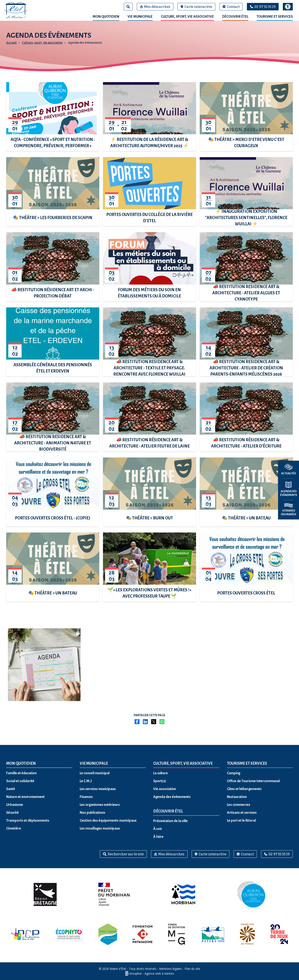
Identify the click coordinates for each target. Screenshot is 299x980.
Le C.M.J (86, 781)
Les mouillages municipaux (100, 828)
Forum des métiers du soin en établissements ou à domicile (149, 293)
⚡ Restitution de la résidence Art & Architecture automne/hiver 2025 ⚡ (149, 143)
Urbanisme (15, 805)
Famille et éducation (21, 773)
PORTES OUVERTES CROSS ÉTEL (246, 593)
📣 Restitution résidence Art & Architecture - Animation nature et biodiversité (53, 443)
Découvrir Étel (235, 17)
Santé (11, 789)
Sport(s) (160, 781)
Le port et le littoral (241, 821)
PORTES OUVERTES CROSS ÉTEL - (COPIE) (53, 518)
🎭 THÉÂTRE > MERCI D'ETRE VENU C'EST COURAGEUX (246, 143)
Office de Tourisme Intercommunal (253, 781)
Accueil (11, 43)
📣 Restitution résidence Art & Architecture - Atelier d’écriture (246, 443)
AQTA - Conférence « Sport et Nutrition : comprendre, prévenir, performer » (53, 143)
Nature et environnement (25, 797)
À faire (158, 837)
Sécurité (12, 813)
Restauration (237, 797)
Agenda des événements (172, 797)
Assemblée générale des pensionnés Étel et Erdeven (53, 368)
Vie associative (165, 789)
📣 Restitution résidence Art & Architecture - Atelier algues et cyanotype (246, 293)
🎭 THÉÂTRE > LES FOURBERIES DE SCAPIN (53, 218)
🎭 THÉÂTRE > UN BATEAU (246, 518)
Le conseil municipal (95, 773)
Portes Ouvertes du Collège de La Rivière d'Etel (149, 218)
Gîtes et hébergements (244, 789)
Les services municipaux (98, 789)
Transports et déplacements (28, 821)
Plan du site (192, 969)
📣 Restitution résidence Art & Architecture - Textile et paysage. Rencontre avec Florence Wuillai (149, 368)
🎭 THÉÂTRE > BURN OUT (149, 518)
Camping (234, 773)
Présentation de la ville (170, 821)
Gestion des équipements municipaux (108, 821)
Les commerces (239, 805)
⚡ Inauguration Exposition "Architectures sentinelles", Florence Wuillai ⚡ (246, 218)
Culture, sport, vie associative (187, 17)
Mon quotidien (106, 17)
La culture (161, 773)
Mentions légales (170, 969)
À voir (158, 829)
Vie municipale (140, 17)
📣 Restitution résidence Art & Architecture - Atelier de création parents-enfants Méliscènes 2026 (246, 368)
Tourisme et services (275, 17)
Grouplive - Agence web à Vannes (152, 973)
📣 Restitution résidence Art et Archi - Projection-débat (53, 293)
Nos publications (93, 813)
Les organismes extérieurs (100, 805)
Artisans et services (242, 813)
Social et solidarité (20, 781)
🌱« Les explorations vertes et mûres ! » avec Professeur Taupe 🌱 (149, 593)
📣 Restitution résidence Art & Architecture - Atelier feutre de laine (149, 443)
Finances (86, 797)
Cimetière (14, 828)
